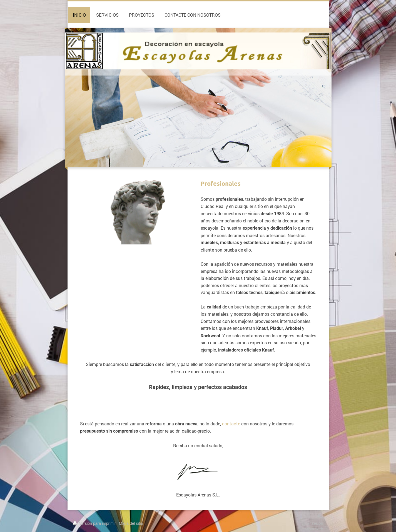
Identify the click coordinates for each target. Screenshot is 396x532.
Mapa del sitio (131, 523)
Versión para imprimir (95, 523)
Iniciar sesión (312, 523)
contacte (231, 424)
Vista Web (314, 529)
